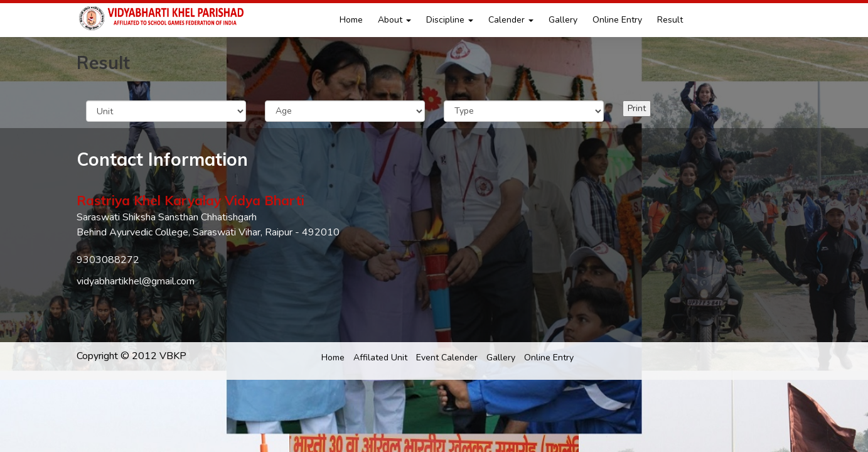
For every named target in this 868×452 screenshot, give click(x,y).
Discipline (450, 20)
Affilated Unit (380, 358)
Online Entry (617, 20)
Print (637, 108)
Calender (511, 20)
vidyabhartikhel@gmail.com (136, 281)
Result (670, 20)
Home (351, 20)
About (394, 20)
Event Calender (447, 358)
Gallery (563, 20)
